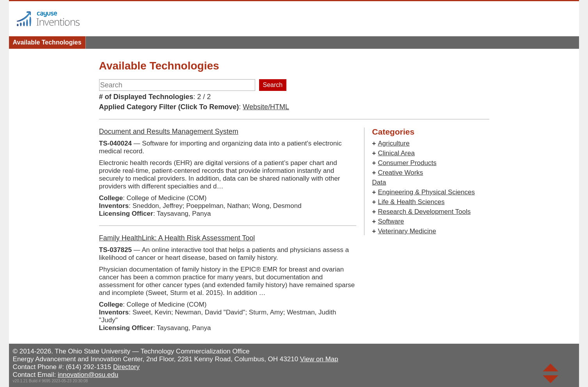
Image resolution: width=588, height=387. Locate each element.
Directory (126, 367)
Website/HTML (266, 107)
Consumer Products (407, 163)
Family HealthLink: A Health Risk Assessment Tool (177, 238)
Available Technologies (47, 42)
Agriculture (393, 143)
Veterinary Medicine (407, 231)
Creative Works (400, 173)
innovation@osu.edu (88, 375)
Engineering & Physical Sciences (426, 192)
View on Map (319, 359)
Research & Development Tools (424, 212)
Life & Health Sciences (411, 202)
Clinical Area (396, 153)
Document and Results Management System (169, 131)
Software (391, 221)
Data (379, 182)
